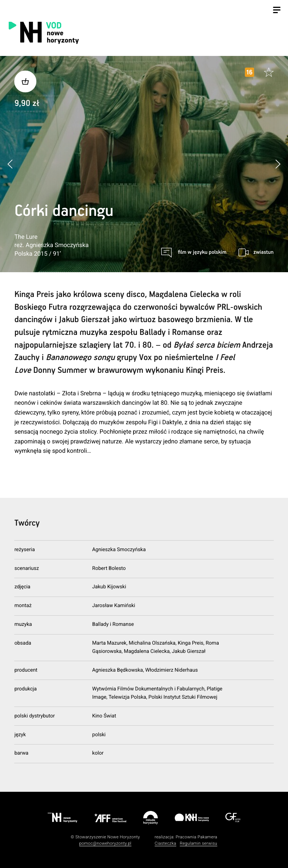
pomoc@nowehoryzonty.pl (105, 843)
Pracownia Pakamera (196, 837)
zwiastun (264, 252)
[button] (278, 164)
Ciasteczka (165, 843)
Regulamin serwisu (198, 843)
